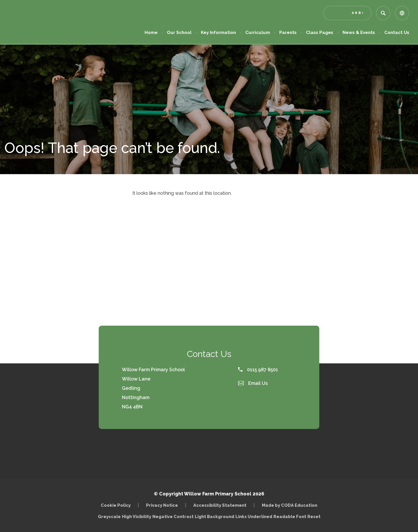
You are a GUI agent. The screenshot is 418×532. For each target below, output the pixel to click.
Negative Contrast (173, 516)
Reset (314, 516)
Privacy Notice (162, 505)
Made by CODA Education (290, 505)
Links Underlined (254, 516)
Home (151, 33)
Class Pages (320, 33)
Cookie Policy (116, 505)
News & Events (359, 33)
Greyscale (109, 516)
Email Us (253, 383)
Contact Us (397, 33)
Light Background (215, 516)
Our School (179, 33)
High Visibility (137, 516)
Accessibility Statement (220, 505)
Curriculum (258, 33)
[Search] (383, 13)
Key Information (218, 33)
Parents (288, 33)
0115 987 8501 (258, 370)
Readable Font (290, 516)
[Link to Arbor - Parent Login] (347, 13)
